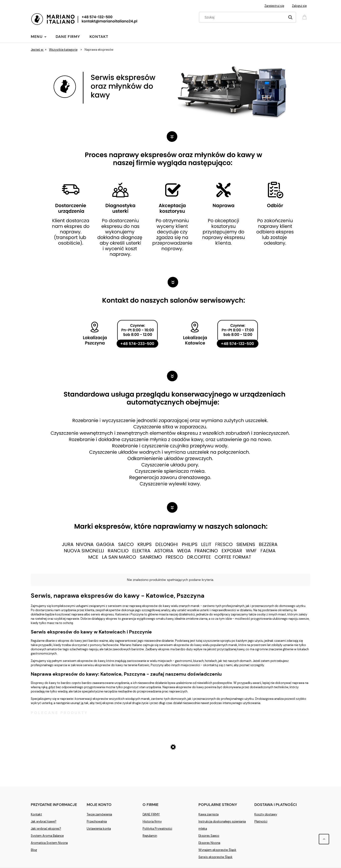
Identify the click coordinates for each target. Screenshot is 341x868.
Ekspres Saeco (209, 836)
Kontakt (36, 814)
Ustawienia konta (99, 829)
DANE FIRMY (151, 814)
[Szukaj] (290, 17)
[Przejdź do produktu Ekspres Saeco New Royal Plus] (170, 765)
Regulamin (150, 836)
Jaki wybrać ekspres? (46, 829)
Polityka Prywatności (157, 829)
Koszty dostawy (266, 814)
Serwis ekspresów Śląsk (215, 857)
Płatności (261, 821)
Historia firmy (152, 821)
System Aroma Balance (47, 836)
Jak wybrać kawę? (44, 821)
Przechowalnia (97, 821)
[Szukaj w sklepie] (243, 17)
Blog (34, 850)
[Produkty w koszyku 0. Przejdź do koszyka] (305, 17)
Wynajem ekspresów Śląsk (217, 850)
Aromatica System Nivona (49, 843)
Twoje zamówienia (99, 814)
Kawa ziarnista (209, 814)
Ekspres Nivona (209, 843)
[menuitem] (43, 37)
